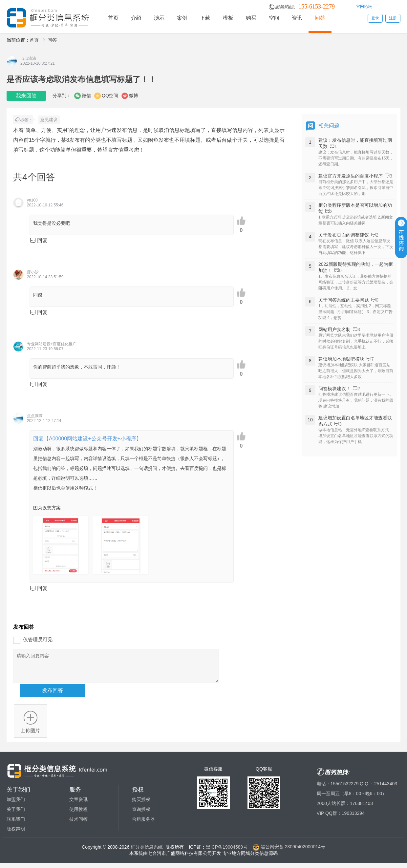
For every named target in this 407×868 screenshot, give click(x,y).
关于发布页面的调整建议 (344, 235)
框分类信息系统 (147, 852)
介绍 (136, 18)
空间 (274, 18)
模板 (228, 18)
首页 (113, 18)
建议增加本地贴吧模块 (341, 359)
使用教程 (78, 814)
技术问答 (78, 824)
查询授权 (141, 814)
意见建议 (49, 120)
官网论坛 (364, 7)
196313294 (353, 818)
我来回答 (26, 96)
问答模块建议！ (334, 389)
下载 (205, 18)
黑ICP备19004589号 (227, 852)
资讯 (297, 18)
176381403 (361, 808)
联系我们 (16, 824)
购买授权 (141, 804)
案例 (182, 18)
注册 (393, 18)
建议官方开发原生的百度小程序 (351, 176)
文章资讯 (78, 804)
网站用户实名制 (334, 329)
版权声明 (16, 834)
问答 (320, 18)
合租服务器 (143, 824)
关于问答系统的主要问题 (344, 300)
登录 (375, 18)
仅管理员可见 (38, 639)
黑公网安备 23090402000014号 (289, 852)
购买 (251, 18)
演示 (159, 18)
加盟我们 (16, 804)
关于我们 (16, 814)
